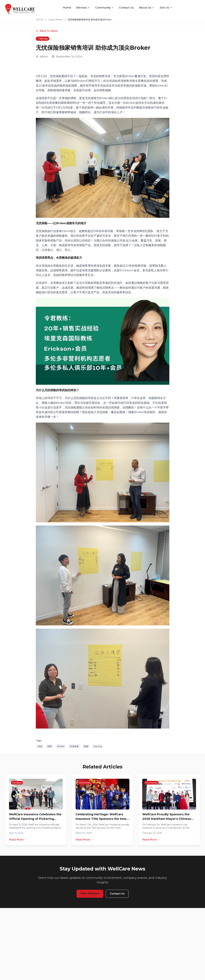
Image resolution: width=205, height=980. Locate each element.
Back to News (47, 31)
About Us (147, 8)
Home (67, 8)
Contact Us (126, 8)
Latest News (55, 20)
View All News (90, 893)
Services (83, 8)
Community (105, 8)
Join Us (166, 8)
